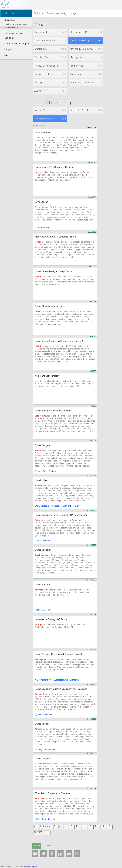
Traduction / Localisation (86, 83)
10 (71, 826)
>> (47, 832)
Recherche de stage (50, 119)
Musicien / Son (50, 57)
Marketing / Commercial (86, 49)
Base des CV (12, 27)
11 (77, 826)
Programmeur (86, 66)
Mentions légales (31, 867)
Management (86, 57)
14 (96, 826)
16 (109, 826)
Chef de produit (50, 32)
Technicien (86, 74)
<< (35, 826)
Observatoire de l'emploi (15, 44)
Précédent (45, 826)
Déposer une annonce (16, 24)
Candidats (8, 38)
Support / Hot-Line (50, 74)
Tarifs (9, 30)
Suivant (38, 832)
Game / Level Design (86, 41)
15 (102, 826)
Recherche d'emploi (86, 110)
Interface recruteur (15, 33)
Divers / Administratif (50, 41)
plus (5, 55)
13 (90, 826)
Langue (7, 49)
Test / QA (50, 83)
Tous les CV (50, 110)
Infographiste (50, 49)
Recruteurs (9, 20)
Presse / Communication (50, 66)
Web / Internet (50, 91)
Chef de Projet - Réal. (86, 32)
